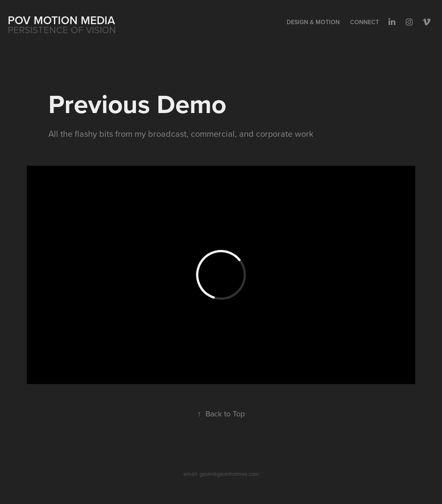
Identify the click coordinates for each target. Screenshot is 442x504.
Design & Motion (313, 22)
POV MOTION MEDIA (62, 20)
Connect (365, 22)
